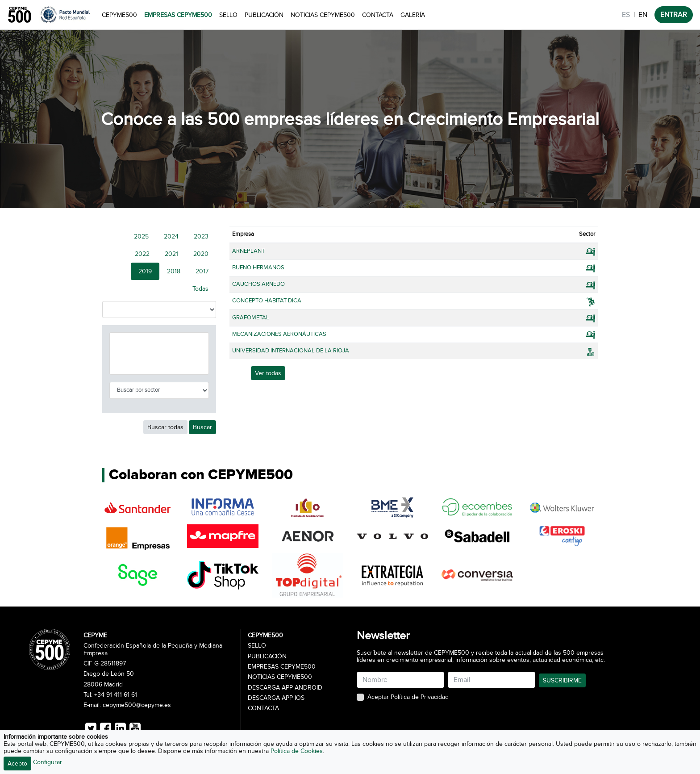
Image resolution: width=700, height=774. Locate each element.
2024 (171, 236)
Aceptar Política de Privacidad (408, 697)
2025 (141, 236)
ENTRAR (674, 15)
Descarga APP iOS (276, 698)
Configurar (48, 762)
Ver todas (268, 373)
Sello (228, 15)
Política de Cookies (297, 751)
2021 (171, 254)
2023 (201, 236)
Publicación (264, 15)
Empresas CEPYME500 (178, 15)
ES (626, 15)
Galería (413, 15)
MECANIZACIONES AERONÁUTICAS (279, 334)
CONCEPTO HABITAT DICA (267, 301)
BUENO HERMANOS (258, 268)
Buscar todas (165, 427)
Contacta (378, 15)
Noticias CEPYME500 (323, 15)
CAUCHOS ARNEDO (258, 284)
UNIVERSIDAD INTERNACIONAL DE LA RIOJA (291, 351)
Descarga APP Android (285, 688)
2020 (201, 254)
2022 (142, 254)
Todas (200, 289)
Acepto (17, 764)
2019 (145, 271)
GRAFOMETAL (251, 318)
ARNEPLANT (248, 251)
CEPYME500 (119, 15)
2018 (174, 271)
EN (643, 15)
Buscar (202, 427)
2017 (202, 271)
